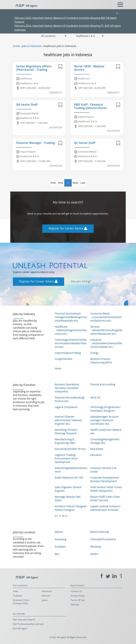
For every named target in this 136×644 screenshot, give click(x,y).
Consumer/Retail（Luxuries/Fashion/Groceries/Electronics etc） (106, 317)
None (58, 368)
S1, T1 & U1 (61, 516)
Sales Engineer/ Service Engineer (68, 489)
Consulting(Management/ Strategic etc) (105, 441)
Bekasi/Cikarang (100, 532)
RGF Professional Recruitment (28, 624)
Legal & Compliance (66, 407)
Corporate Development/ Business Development (105, 479)
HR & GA (95, 397)
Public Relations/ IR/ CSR (69, 478)
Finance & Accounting (103, 384)
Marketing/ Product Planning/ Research (66, 431)
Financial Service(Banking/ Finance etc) (70, 399)
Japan (45, 600)
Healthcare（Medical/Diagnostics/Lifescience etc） (71, 330)
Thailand (17, 596)
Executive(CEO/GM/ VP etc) (70, 449)
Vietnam (46, 596)
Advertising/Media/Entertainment (71, 470)
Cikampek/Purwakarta (103, 539)
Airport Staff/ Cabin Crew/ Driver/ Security (105, 498)
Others (94, 554)
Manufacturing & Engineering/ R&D (65, 441)
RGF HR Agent (20, 628)
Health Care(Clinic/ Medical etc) (106, 431)
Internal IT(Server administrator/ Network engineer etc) (68, 420)
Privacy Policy (78, 596)
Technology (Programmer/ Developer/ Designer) (105, 409)
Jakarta (59, 532)
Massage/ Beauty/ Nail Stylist (68, 498)
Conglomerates (63, 359)
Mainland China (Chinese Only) (21, 602)
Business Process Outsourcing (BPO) (101, 361)
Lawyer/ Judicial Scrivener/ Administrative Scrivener (105, 508)
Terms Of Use (78, 600)
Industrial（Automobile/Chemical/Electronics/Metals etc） (106, 343)
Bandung (96, 546)
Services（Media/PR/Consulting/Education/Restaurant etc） (106, 330)
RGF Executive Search (24, 620)
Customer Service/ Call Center (103, 470)
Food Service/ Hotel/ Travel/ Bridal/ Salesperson (106, 489)
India (15, 591)
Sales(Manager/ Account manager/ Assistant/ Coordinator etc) (104, 420)
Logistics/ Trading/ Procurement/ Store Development (66, 458)
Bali (57, 554)
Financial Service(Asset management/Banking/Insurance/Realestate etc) (71, 317)
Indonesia (47, 591)
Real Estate (97, 449)
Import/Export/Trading (68, 353)
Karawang (60, 539)
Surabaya (60, 546)
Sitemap (75, 605)
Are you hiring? (81, 281)
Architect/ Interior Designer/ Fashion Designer (71, 508)
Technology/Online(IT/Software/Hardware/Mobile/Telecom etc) (71, 343)
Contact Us (76, 591)
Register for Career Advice (68, 228)
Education (96, 455)
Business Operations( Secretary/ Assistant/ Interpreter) (67, 388)
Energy (94, 353)
